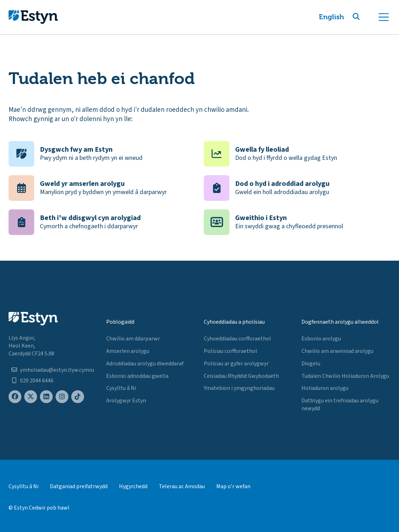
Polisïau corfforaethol (230, 351)
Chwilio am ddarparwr (133, 339)
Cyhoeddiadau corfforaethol (237, 339)
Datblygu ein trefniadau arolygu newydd (340, 405)
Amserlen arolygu (128, 351)
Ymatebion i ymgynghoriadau (239, 388)
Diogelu (311, 364)
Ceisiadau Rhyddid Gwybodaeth (241, 376)
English (331, 17)
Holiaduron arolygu (325, 388)
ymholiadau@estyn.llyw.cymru (57, 370)
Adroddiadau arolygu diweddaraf (145, 364)
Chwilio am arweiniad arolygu (337, 351)
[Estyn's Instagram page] (62, 397)
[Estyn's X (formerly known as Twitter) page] (31, 397)
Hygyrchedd (133, 486)
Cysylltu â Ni (121, 388)
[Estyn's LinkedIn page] (46, 397)
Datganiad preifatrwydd (79, 486)
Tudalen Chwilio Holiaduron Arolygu (345, 376)
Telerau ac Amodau (182, 486)
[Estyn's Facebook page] (15, 397)
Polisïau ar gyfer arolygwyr (236, 364)
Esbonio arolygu (321, 339)
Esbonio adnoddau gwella (137, 376)
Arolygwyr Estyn (126, 401)
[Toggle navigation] (384, 17)
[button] (365, 17)
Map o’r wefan (233, 486)
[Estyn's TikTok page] (78, 397)
